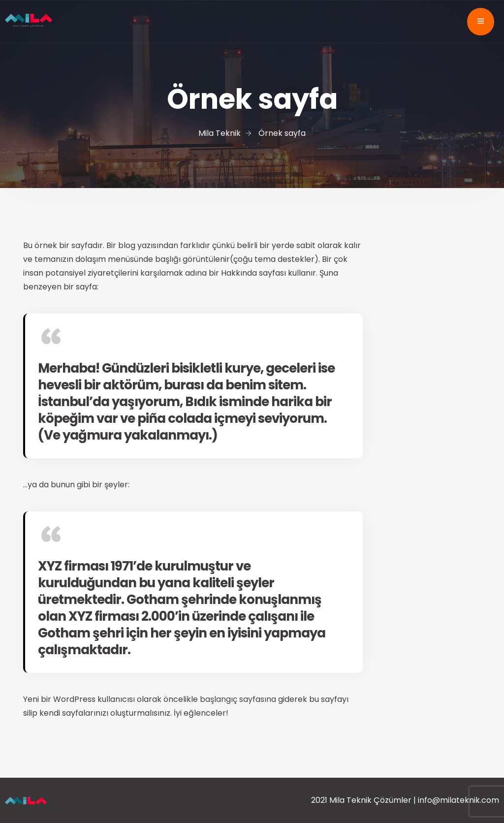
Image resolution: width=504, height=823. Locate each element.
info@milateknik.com (458, 800)
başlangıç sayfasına (238, 699)
